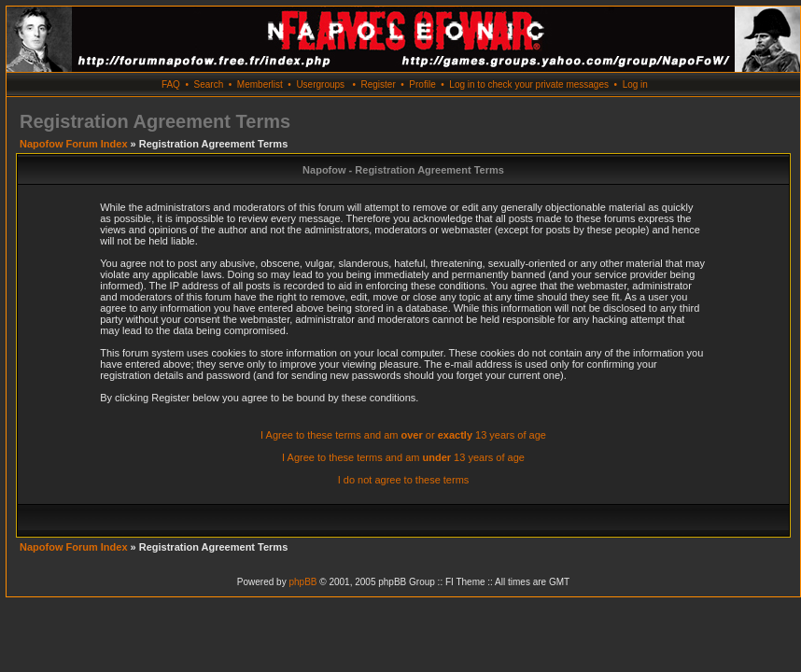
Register (378, 84)
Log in (635, 84)
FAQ (171, 84)
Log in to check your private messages (529, 84)
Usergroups (320, 84)
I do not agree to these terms (404, 480)
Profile (422, 84)
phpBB (302, 582)
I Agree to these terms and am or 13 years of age (403, 435)
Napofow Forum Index (74, 144)
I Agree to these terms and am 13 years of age (403, 457)
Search (209, 84)
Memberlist (260, 84)
